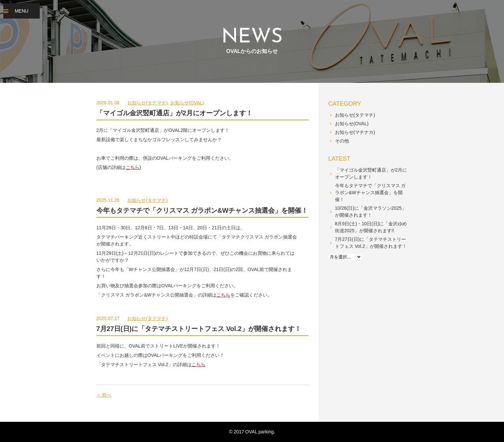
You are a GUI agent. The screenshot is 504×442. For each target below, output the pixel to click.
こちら (133, 167)
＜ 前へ (104, 395)
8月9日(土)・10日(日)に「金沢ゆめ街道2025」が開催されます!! (371, 227)
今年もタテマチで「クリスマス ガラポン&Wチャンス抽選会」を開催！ (202, 210)
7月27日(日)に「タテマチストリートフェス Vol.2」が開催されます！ (199, 329)
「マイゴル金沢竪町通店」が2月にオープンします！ (174, 113)
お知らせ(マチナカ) (355, 132)
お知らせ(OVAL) (187, 103)
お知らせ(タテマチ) (147, 103)
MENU (21, 11)
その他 (342, 141)
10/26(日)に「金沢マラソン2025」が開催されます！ (371, 212)
